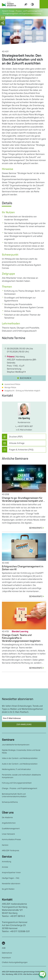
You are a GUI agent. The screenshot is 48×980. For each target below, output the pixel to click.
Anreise (5, 867)
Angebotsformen (9, 823)
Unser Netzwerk (8, 834)
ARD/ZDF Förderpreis (10, 851)
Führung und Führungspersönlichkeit (17, 783)
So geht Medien (8, 889)
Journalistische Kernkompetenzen (16, 745)
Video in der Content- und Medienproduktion (20, 758)
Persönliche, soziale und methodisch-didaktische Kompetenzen (21, 776)
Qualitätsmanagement (11, 829)
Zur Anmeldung (24, 725)
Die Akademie (7, 818)
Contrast (32, 7)
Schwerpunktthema (10, 802)
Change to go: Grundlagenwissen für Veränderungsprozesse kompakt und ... (23, 499)
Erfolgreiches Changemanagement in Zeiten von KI (23, 568)
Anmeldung (7, 862)
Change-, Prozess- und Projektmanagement (20, 788)
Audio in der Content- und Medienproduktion (20, 764)
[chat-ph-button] (42, 974)
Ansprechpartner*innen (11, 873)
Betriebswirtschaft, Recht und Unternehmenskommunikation (14, 795)
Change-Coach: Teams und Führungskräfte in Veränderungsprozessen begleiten (21, 638)
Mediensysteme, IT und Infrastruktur (16, 769)
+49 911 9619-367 (24, 426)
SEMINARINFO (38, 528)
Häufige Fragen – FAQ (11, 878)
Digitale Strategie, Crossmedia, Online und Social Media (21, 751)
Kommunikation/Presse (11, 840)
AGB (4, 948)
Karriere (5, 845)
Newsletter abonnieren (11, 884)
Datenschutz (7, 953)
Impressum (6, 958)
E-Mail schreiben (24, 430)
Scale (26, 7)
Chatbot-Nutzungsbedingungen (15, 962)
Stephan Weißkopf (16, 372)
